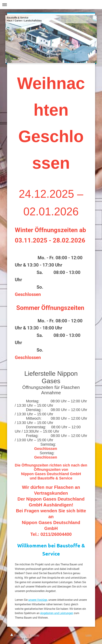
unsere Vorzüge (38, 600)
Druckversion (20, 635)
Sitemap (35, 635)
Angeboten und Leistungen (57, 613)
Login (89, 635)
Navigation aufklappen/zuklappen (51, 5)
